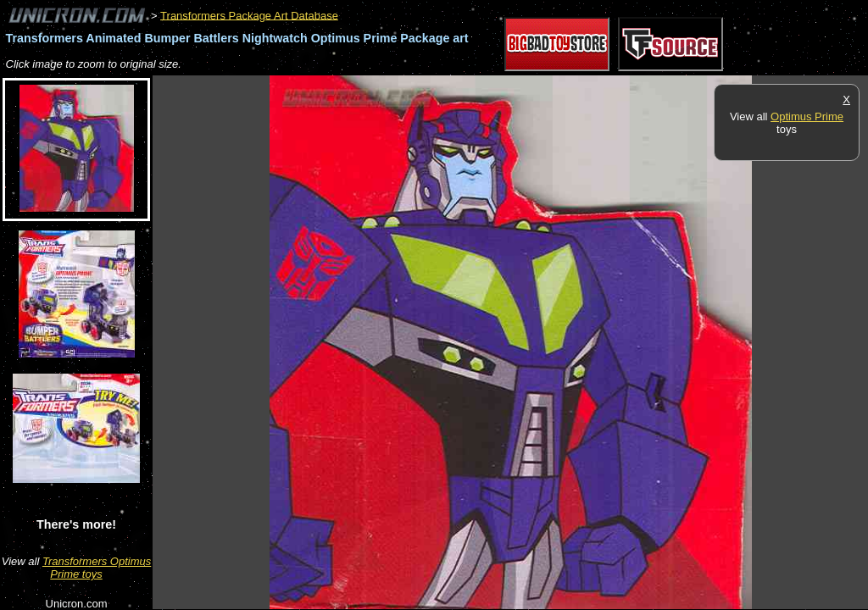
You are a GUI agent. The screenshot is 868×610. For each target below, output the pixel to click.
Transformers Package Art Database (249, 15)
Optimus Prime (807, 116)
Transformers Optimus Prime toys (97, 568)
